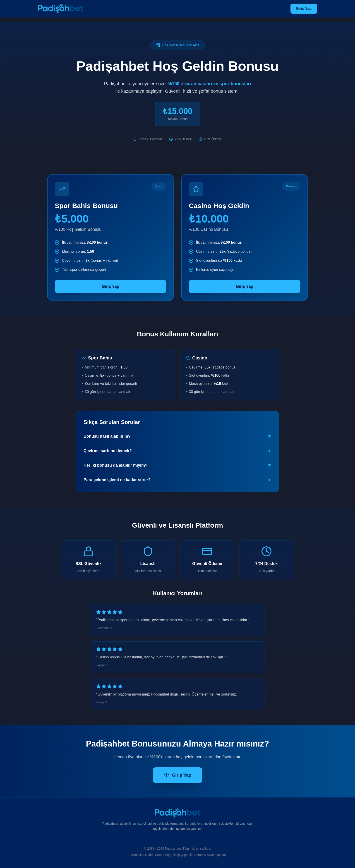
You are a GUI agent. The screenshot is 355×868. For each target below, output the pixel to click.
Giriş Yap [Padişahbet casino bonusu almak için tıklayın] (245, 286)
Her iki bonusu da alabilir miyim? (177, 465)
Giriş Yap (304, 8)
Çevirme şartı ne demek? (177, 451)
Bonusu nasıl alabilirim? (177, 436)
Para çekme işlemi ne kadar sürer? (177, 480)
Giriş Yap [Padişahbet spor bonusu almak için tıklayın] (110, 286)
